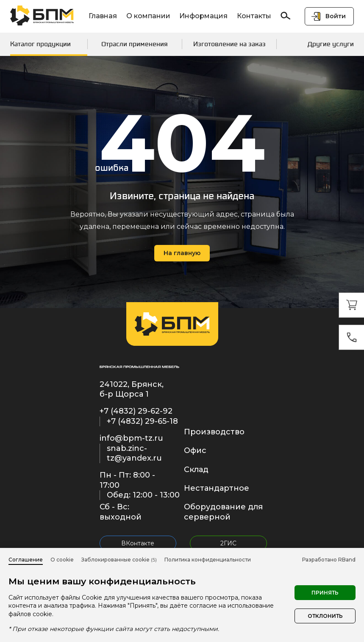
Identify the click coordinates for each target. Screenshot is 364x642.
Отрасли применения (135, 44)
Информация (203, 16)
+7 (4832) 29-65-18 (142, 421)
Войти (336, 16)
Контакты (254, 16)
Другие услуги (331, 44)
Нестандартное (217, 488)
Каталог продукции (40, 44)
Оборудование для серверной (223, 512)
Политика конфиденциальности (208, 560)
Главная (103, 16)
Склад (196, 470)
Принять (325, 593)
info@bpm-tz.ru (131, 438)
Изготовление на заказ (229, 44)
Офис (195, 450)
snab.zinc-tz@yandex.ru (134, 453)
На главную (182, 253)
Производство (214, 432)
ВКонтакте (138, 543)
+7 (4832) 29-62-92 (136, 411)
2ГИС (228, 543)
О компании (148, 16)
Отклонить (325, 616)
